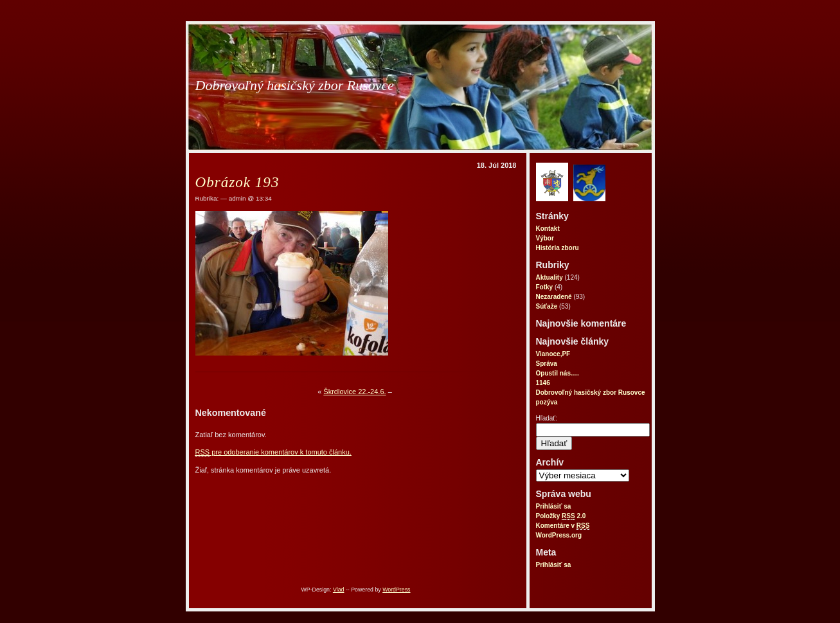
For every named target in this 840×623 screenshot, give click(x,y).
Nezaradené (554, 297)
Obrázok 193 (237, 182)
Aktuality (550, 277)
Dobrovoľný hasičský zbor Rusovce (295, 85)
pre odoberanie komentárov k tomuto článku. (273, 452)
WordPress (396, 590)
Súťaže (547, 306)
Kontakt (548, 229)
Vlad (339, 590)
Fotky (545, 287)
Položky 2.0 (561, 516)
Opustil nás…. (558, 373)
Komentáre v (563, 526)
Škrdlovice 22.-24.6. (354, 392)
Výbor (545, 238)
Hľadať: (547, 418)
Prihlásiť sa (554, 506)
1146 (543, 383)
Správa (547, 364)
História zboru (558, 248)
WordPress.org (559, 535)
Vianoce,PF (553, 354)
